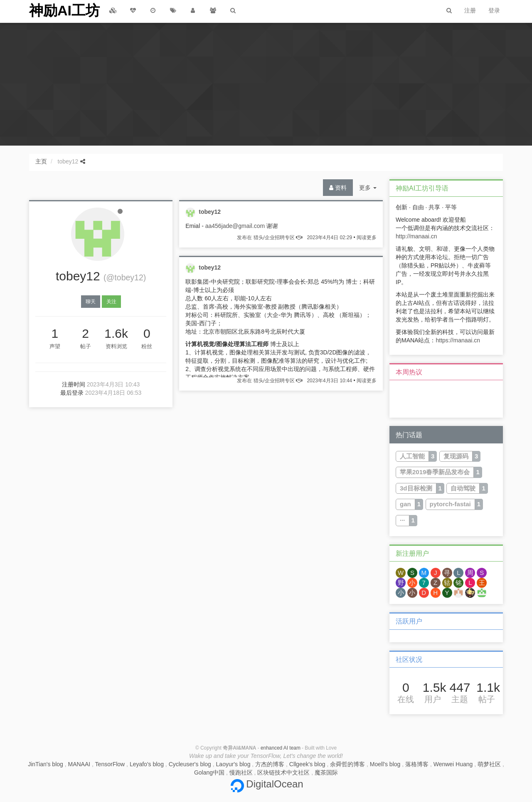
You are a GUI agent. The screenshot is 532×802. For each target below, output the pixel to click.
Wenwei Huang (453, 764)
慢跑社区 (241, 772)
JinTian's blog (46, 764)
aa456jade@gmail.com (235, 226)
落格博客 (417, 764)
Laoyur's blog (233, 764)
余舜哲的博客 (347, 764)
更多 (371, 189)
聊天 (91, 302)
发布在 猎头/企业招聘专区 (294, 238)
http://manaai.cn (416, 236)
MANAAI (79, 764)
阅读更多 (367, 238)
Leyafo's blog (147, 764)
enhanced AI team (281, 748)
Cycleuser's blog (190, 764)
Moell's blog (385, 764)
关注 (111, 302)
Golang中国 (209, 772)
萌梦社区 (489, 764)
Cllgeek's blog (307, 764)
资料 (338, 188)
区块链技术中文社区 (283, 772)
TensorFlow (110, 764)
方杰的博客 (270, 764)
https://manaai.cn (458, 340)
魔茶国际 (326, 772)
